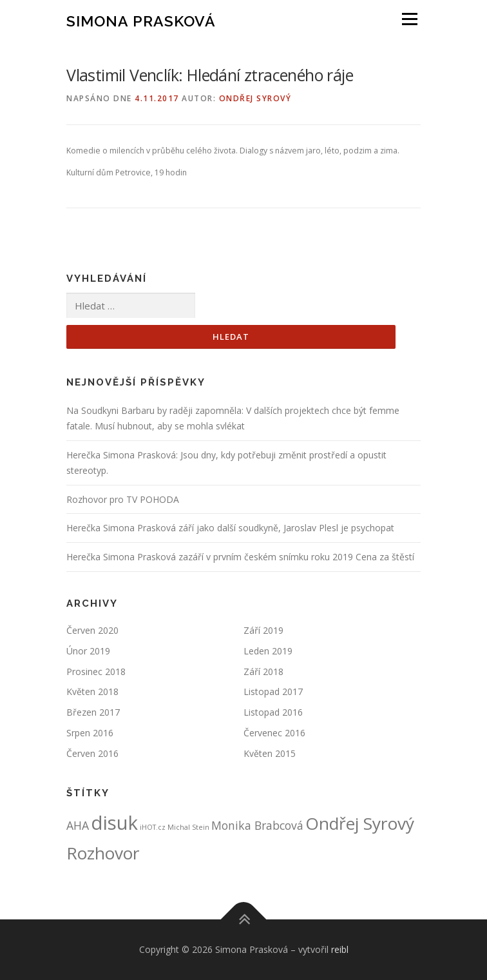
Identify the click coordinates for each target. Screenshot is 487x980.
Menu (409, 19)
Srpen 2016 (90, 733)
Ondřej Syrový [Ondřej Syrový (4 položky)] (360, 823)
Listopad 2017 (273, 691)
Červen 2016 (92, 753)
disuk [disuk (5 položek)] (114, 823)
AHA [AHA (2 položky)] (78, 825)
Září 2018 (263, 671)
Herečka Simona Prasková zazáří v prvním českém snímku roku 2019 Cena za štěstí (240, 557)
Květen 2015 (270, 753)
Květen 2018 (92, 691)
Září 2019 (263, 630)
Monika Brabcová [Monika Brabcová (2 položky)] (257, 825)
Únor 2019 (88, 651)
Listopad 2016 (273, 712)
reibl (340, 949)
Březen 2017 (93, 712)
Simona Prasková (141, 20)
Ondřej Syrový (255, 98)
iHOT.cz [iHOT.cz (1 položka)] (153, 827)
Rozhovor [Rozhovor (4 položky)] (103, 853)
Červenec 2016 (274, 733)
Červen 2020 (92, 630)
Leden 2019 (268, 651)
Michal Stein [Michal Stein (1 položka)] (188, 827)
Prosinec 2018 (96, 671)
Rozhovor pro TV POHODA (123, 499)
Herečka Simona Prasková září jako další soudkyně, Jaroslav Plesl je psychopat (230, 528)
